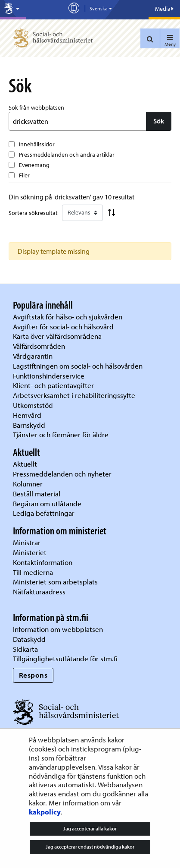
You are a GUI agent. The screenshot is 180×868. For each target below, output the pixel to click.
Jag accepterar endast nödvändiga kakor (90, 847)
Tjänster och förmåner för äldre (61, 434)
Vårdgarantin (33, 356)
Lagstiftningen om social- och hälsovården (78, 366)
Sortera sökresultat (33, 213)
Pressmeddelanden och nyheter (62, 474)
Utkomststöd (33, 405)
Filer (24, 175)
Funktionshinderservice (49, 376)
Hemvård (27, 415)
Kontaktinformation (43, 562)
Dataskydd (29, 639)
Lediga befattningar (44, 513)
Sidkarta (25, 649)
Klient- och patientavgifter (53, 385)
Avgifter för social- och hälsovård (63, 327)
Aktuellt (25, 464)
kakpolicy (45, 812)
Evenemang (34, 165)
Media (164, 9)
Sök (159, 121)
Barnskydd (29, 425)
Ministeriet (30, 552)
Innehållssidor (37, 144)
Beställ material (37, 494)
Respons (33, 675)
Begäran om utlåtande (47, 503)
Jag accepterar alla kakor (90, 829)
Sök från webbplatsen (36, 107)
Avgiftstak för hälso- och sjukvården (68, 317)
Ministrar (27, 542)
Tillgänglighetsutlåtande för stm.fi (65, 658)
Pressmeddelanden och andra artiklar (67, 155)
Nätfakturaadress (39, 592)
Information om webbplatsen (58, 629)
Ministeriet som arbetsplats (55, 582)
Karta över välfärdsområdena (57, 336)
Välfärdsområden (39, 346)
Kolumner (28, 484)
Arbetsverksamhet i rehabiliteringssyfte (75, 395)
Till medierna (33, 572)
